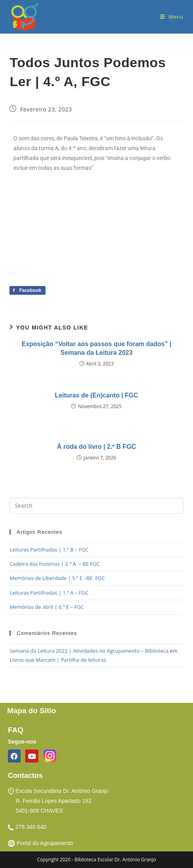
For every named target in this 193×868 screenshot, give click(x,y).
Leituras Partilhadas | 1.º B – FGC (49, 550)
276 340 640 (31, 827)
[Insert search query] (96, 506)
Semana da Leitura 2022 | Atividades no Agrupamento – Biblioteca (89, 651)
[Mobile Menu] (172, 17)
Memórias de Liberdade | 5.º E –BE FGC (57, 578)
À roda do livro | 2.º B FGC (96, 447)
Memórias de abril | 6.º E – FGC (47, 607)
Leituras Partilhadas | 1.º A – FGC (49, 593)
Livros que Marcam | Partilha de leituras (58, 660)
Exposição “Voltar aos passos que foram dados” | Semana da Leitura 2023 (97, 348)
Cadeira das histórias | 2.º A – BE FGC (55, 564)
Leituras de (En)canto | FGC (97, 395)
